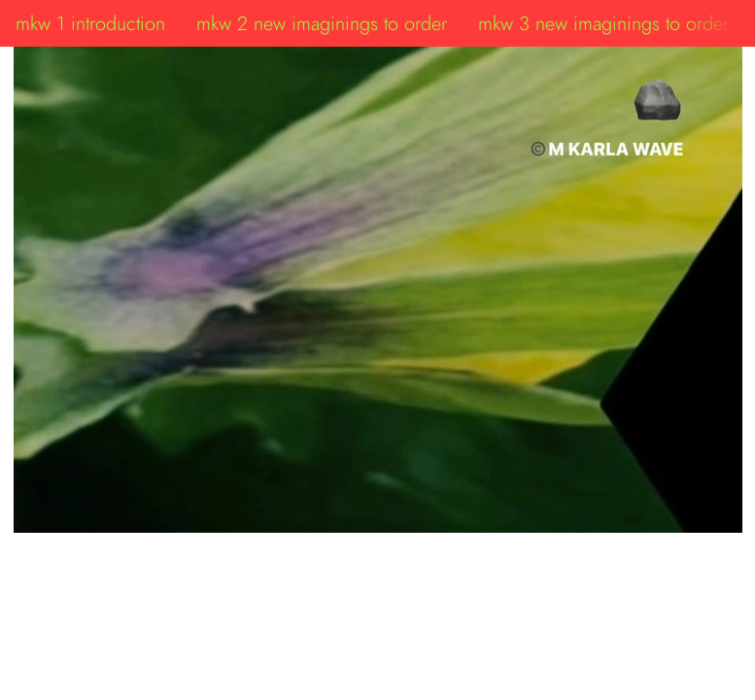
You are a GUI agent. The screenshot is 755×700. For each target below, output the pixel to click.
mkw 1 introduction (90, 23)
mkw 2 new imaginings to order (322, 23)
